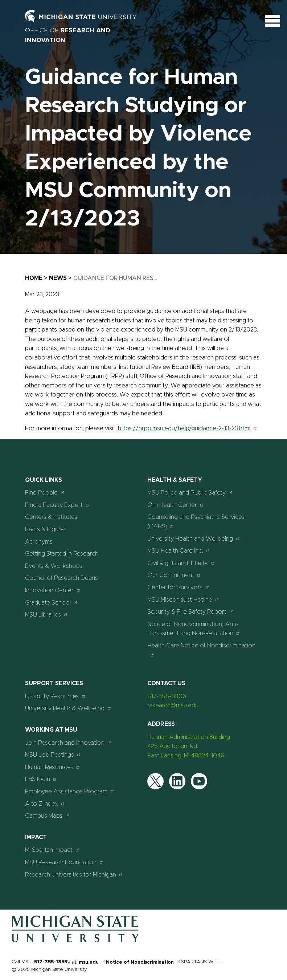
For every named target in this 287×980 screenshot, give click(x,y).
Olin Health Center (176, 505)
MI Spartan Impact (52, 850)
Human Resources (53, 767)
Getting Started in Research (62, 554)
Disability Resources (56, 696)
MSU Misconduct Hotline (183, 600)
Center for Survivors (179, 587)
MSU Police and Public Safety (190, 493)
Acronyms (39, 542)
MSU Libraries (47, 615)
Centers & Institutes (51, 517)
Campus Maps (47, 816)
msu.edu (92, 962)
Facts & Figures (46, 529)
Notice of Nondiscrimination (143, 962)
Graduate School (52, 603)
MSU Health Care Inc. (179, 551)
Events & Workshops (54, 566)
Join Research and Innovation (68, 743)
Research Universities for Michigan (74, 875)
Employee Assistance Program (70, 791)
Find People (45, 493)
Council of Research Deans (61, 578)
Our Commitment (174, 575)
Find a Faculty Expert (58, 505)
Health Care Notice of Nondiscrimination (201, 650)
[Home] (75, 941)
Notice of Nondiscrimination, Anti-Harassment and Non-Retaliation (194, 629)
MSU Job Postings (53, 755)
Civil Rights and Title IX (181, 563)
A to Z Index (45, 804)
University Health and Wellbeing (194, 539)
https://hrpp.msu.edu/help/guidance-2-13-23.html (188, 428)
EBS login (41, 779)
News (58, 278)
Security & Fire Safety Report (190, 612)
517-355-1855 (51, 962)
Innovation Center (53, 590)
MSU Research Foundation (64, 862)
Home (34, 278)
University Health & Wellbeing (68, 708)
